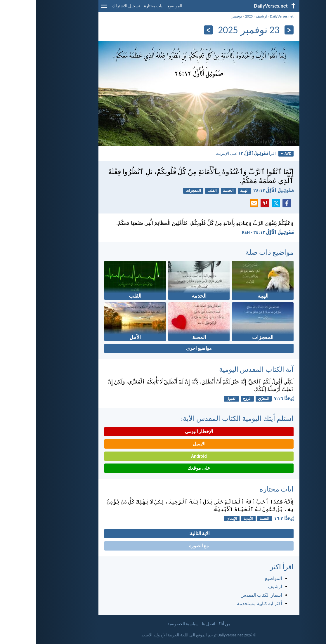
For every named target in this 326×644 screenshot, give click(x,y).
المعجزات (157, 191)
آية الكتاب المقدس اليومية (220, 369)
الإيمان (196, 519)
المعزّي (228, 399)
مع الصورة (163, 546)
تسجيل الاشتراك (90, 6)
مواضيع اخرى (163, 348)
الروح (211, 399)
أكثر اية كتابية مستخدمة (223, 604)
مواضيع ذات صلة (234, 252)
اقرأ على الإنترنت (210, 153)
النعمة (229, 519)
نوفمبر (201, 16)
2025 (213, 16)
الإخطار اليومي (163, 432)
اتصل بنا (173, 624)
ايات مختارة (118, 6)
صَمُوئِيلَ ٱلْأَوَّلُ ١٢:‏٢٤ (237, 191)
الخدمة (192, 191)
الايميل (163, 444)
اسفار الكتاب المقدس (225, 595)
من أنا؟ (189, 624)
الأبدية (213, 519)
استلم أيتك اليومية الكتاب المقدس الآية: (201, 418)
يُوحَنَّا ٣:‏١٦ (248, 519)
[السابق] (253, 30)
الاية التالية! (163, 533)
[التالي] (172, 30)
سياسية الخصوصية (147, 624)
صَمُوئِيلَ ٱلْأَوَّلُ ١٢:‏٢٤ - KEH (232, 232)
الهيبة (208, 191)
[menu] (68, 8)
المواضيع (139, 6)
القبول (196, 399)
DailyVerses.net (246, 16)
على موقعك (163, 468)
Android (163, 456)
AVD (250, 153)
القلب (176, 191)
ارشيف (226, 16)
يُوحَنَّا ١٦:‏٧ (248, 399)
